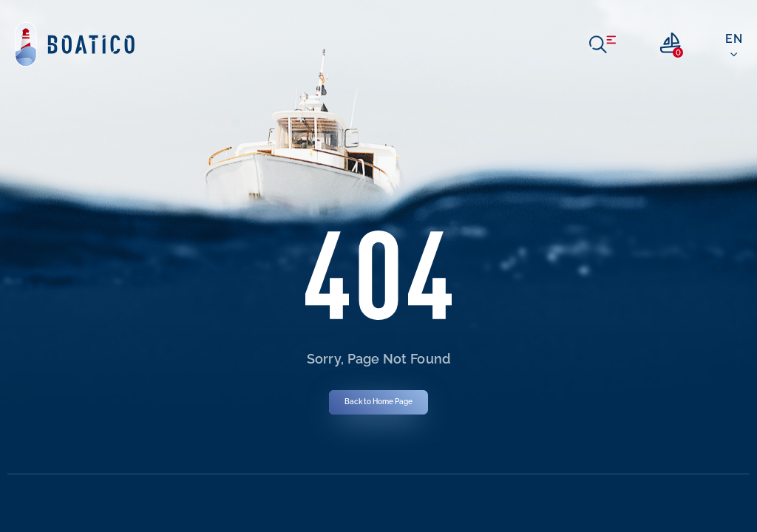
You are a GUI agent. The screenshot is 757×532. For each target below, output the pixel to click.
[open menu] (602, 44)
